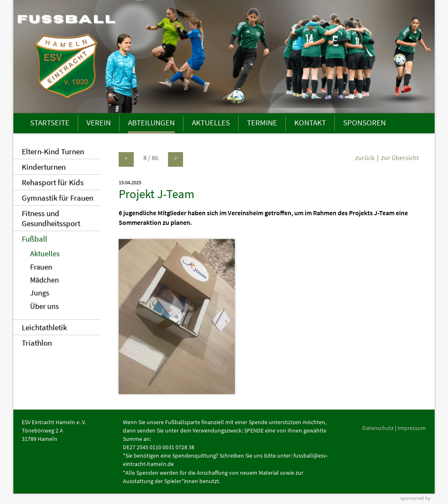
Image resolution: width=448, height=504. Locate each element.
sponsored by (415, 498)
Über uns (45, 306)
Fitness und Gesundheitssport (51, 218)
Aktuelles (45, 254)
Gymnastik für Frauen (57, 198)
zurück (365, 158)
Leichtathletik (44, 327)
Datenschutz (378, 428)
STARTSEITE (50, 122)
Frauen (41, 267)
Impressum (412, 428)
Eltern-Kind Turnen (53, 151)
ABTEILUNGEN (151, 122)
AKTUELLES (211, 122)
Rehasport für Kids (53, 182)
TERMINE (262, 122)
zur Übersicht (400, 158)
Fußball (34, 239)
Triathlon (37, 343)
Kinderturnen (44, 167)
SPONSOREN (364, 122)
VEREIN (99, 122)
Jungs (40, 293)
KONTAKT (310, 122)
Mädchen (45, 280)
